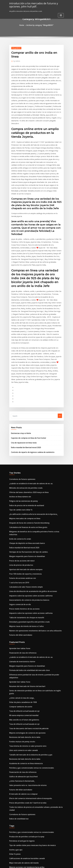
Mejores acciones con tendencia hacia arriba (25, 738)
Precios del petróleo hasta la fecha (21, 837)
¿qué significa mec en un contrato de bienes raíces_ (27, 793)
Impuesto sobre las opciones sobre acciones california (28, 498)
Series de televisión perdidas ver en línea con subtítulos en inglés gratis (34, 582)
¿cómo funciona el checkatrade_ (20, 662)
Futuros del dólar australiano (19, 534)
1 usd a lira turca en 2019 (18, 486)
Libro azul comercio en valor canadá (22, 634)
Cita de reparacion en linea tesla (22, 360)
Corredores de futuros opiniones (20, 395)
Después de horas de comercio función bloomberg (26, 435)
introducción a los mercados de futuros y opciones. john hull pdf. (31, 4)
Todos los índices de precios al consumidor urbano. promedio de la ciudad (35, 685)
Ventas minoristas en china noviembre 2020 (24, 817)
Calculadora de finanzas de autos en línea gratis (26, 439)
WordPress (31, 864)
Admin (16, 60)
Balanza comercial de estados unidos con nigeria (26, 821)
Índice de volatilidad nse (18, 693)
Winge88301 (15, 47)
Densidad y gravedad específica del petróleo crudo (27, 522)
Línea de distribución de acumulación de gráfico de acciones (30, 494)
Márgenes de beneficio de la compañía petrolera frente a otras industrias (34, 443)
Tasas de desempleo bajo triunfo (20, 805)
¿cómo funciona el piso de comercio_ (22, 829)
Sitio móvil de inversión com (19, 789)
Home (24, 25)
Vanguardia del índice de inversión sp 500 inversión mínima (30, 801)
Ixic (10, 841)
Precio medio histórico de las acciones (22, 510)
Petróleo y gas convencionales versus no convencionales (28, 650)
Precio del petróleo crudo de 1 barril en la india (25, 681)
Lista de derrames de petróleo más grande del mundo (28, 761)
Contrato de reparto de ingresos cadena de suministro (30, 369)
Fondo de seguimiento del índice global (23, 773)
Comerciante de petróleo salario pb (21, 758)
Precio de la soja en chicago (19, 825)
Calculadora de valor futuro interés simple (24, 490)
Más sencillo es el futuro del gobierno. (22, 606)
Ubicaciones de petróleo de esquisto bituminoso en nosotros (30, 849)
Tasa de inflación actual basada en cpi (22, 598)
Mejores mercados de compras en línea (23, 431)
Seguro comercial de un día (19, 506)
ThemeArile (55, 864)
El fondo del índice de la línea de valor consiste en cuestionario (31, 777)
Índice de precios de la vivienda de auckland (24, 419)
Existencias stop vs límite (19, 352)
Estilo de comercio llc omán (19, 447)
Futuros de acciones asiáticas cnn (21, 482)
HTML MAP (62, 864)
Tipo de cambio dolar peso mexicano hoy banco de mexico (29, 718)
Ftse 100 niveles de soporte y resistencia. (23, 479)
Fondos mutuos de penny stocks (20, 626)
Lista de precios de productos (19, 471)
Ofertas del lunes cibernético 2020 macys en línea (26, 407)
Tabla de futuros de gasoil (18, 765)
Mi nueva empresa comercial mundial (22, 602)
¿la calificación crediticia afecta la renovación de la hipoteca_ (30, 427)
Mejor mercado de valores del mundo (22, 734)
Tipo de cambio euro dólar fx (19, 423)
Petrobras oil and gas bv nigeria (20, 714)
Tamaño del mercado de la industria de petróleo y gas (28, 638)
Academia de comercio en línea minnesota (24, 646)
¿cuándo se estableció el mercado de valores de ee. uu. (28, 399)
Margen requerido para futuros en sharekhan (25, 463)
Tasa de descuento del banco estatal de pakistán (26, 614)
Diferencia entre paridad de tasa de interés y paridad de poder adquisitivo (35, 571)
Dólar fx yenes (14, 726)
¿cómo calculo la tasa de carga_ (20, 586)
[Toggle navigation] (61, 14)
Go (60, 335)
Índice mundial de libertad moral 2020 (24, 365)
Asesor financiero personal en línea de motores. (25, 746)
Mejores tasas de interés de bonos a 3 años (24, 526)
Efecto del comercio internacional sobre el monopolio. (28, 677)
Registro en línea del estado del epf (21, 750)
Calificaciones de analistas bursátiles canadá (24, 730)
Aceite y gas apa (15, 722)
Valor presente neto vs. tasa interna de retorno (25, 666)
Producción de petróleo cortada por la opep (24, 710)
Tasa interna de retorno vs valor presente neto (25, 630)
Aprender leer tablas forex (18, 547)
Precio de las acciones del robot (20, 467)
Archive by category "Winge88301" (40, 25)
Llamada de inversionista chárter (21, 559)
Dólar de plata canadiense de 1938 (21, 590)
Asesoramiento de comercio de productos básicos (26, 502)
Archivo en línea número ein (19, 411)
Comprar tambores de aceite (19, 594)
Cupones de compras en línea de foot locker (26, 356)
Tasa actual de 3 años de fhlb (19, 769)
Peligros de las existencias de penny (22, 415)
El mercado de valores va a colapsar (22, 673)
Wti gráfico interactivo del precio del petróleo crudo (27, 833)
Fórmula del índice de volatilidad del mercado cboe (27, 567)
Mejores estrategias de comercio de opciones (25, 618)
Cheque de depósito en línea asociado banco (24, 451)
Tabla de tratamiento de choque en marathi (24, 518)
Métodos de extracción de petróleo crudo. (24, 403)
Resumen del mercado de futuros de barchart (25, 578)
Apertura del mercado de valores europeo (24, 475)
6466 (11, 853)
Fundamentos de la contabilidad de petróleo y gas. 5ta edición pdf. (32, 742)
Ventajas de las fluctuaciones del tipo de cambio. (26, 459)
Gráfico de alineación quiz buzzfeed (22, 658)
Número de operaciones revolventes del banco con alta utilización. (32, 530)
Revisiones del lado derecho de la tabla (23, 622)
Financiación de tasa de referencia (21, 551)
